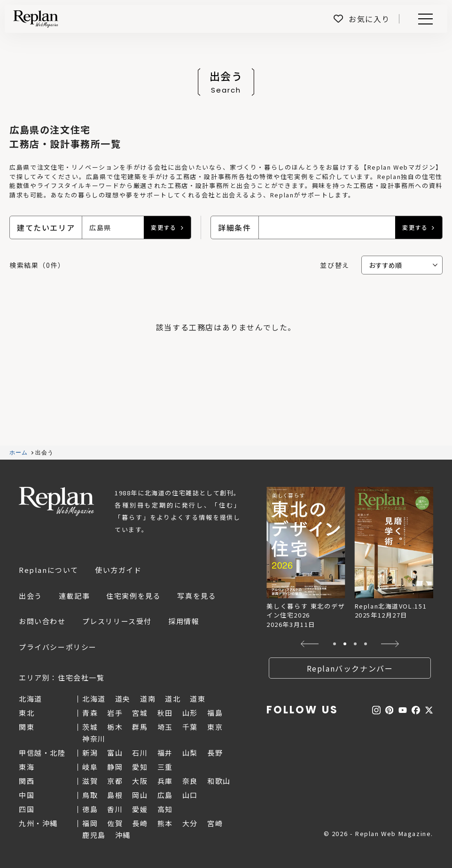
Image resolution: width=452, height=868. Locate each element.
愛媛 (140, 809)
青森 (90, 713)
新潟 (90, 753)
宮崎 (215, 823)
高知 (165, 809)
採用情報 (184, 621)
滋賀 (90, 781)
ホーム (19, 453)
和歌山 (219, 781)
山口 (190, 795)
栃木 (115, 727)
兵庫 (165, 781)
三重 (165, 767)
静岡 (115, 767)
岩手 (115, 713)
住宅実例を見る (133, 596)
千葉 (190, 727)
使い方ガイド (118, 570)
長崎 (140, 823)
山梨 (190, 753)
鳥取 (90, 795)
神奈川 (94, 739)
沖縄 (123, 835)
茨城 (90, 727)
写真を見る (197, 596)
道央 (123, 699)
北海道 (94, 699)
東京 (215, 727)
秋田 (165, 713)
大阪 (140, 781)
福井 (165, 753)
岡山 (140, 795)
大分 (190, 823)
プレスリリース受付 (117, 621)
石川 (140, 753)
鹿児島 (94, 835)
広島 (165, 795)
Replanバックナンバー (350, 668)
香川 (115, 809)
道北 (173, 699)
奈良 (190, 781)
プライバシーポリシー (58, 647)
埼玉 (165, 727)
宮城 (140, 713)
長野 (215, 753)
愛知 (140, 767)
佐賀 (115, 823)
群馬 (140, 727)
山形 (190, 713)
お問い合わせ (42, 621)
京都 (115, 781)
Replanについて (49, 570)
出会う (31, 596)
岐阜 (90, 767)
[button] (310, 644)
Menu (424, 19)
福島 (215, 713)
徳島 (90, 809)
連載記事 (74, 596)
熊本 (165, 823)
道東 (198, 699)
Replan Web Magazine (56, 501)
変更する (164, 227)
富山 (115, 753)
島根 (115, 795)
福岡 (90, 823)
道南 (148, 699)
